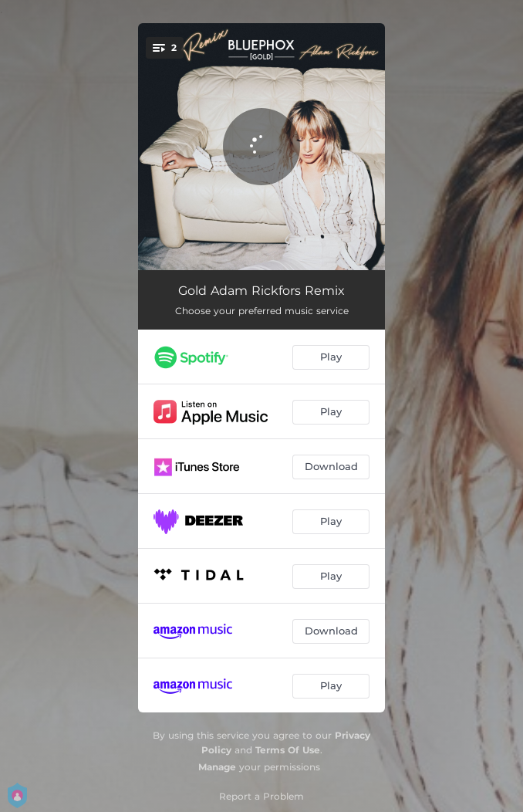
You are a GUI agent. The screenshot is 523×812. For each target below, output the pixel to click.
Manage (217, 767)
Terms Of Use (288, 750)
